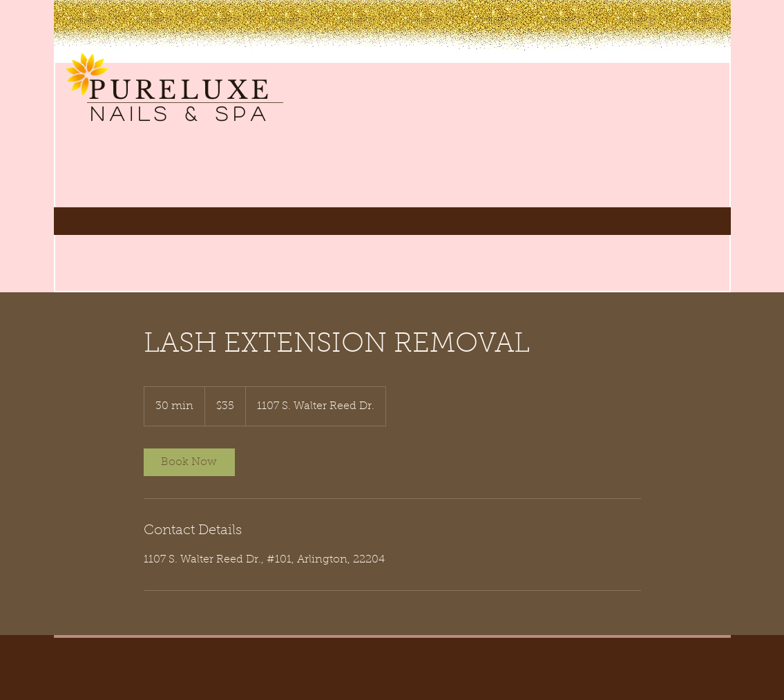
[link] (189, 462)
